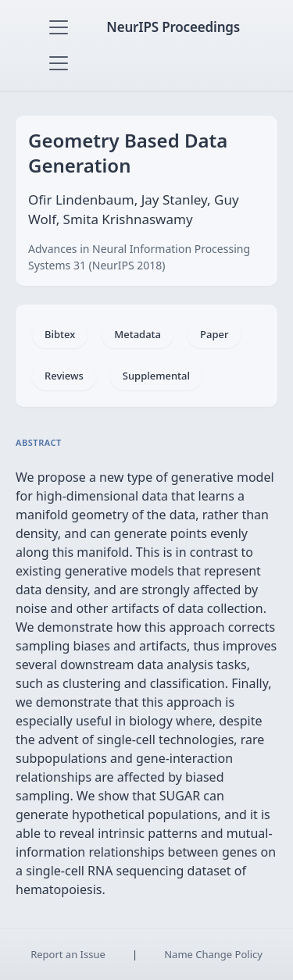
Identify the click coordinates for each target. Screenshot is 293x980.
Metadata (138, 334)
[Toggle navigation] (59, 27)
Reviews (64, 376)
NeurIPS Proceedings (173, 27)
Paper (214, 334)
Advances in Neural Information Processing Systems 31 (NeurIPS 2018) (139, 257)
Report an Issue (68, 954)
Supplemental (156, 376)
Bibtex (60, 334)
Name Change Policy (213, 954)
